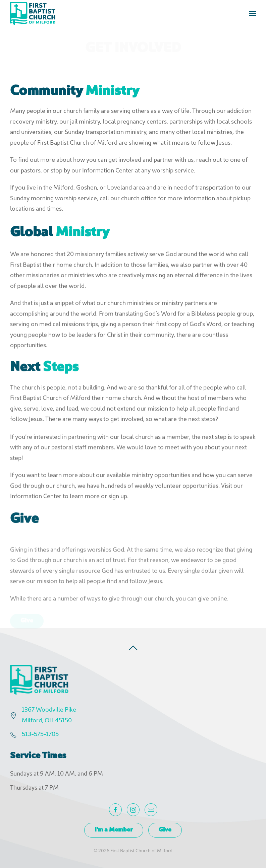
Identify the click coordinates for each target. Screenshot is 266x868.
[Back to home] (33, 13)
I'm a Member (114, 830)
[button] (253, 13)
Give (165, 830)
